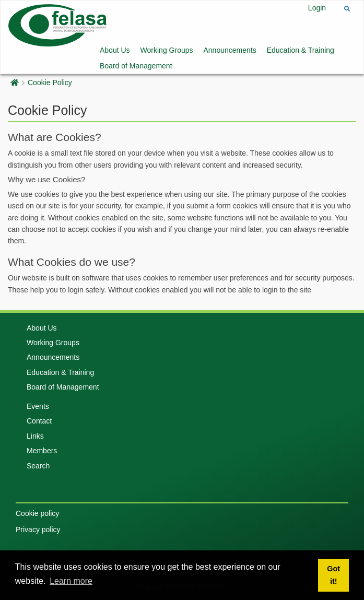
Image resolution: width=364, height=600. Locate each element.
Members (42, 451)
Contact (39, 421)
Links (35, 436)
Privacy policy (38, 530)
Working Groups (167, 50)
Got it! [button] (333, 575)
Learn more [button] (71, 581)
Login (317, 8)
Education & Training (301, 50)
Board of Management (136, 66)
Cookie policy (37, 513)
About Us (115, 50)
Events (38, 406)
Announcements (230, 50)
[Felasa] (57, 24)
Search (38, 466)
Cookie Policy (50, 83)
